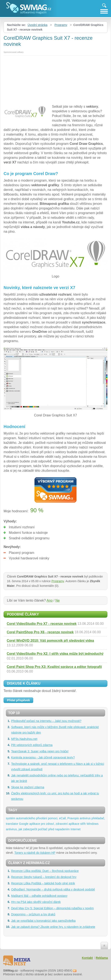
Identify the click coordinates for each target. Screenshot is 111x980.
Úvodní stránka (37, 25)
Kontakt (87, 958)
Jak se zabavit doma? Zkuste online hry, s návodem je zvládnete (53, 927)
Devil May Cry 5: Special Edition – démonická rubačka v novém (52, 908)
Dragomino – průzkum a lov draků (33, 914)
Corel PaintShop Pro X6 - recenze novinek (40, 632)
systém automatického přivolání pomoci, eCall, (36, 818)
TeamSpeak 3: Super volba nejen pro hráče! (40, 751)
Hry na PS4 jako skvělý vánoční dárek (36, 902)
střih (83, 824)
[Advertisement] (55, 79)
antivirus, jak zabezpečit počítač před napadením (38, 829)
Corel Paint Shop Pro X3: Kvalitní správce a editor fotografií (54, 667)
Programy (61, 25)
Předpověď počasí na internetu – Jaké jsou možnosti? (46, 721)
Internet (75, 829)
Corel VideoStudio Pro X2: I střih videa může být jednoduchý (55, 654)
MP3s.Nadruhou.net (24, 739)
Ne (57, 600)
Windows (93, 824)
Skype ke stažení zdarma (28, 787)
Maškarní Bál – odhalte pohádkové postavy (39, 896)
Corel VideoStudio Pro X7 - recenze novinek (42, 624)
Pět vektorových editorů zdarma (32, 745)
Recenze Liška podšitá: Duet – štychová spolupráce (45, 871)
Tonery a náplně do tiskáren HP (35, 853)
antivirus (85, 818)
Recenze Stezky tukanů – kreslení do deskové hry (44, 877)
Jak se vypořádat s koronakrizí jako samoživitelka (43, 921)
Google (24, 824)
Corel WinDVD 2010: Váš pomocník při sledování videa (50, 641)
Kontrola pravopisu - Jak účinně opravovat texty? (43, 757)
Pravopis (73, 818)
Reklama (102, 958)
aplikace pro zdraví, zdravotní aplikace (54, 824)
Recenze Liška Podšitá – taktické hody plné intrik (43, 883)
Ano (50, 600)
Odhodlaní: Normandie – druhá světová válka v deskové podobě (53, 889)
